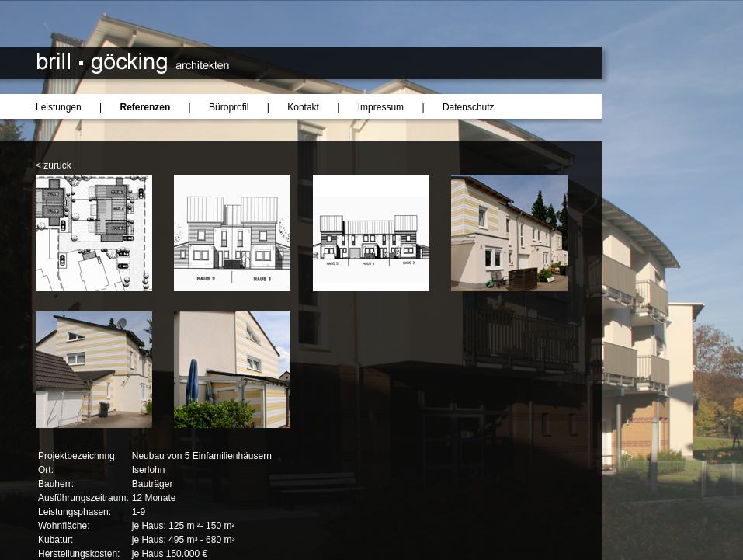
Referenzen (146, 107)
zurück (57, 165)
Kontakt (303, 107)
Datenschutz (469, 107)
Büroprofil (229, 107)
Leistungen (59, 107)
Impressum (381, 107)
